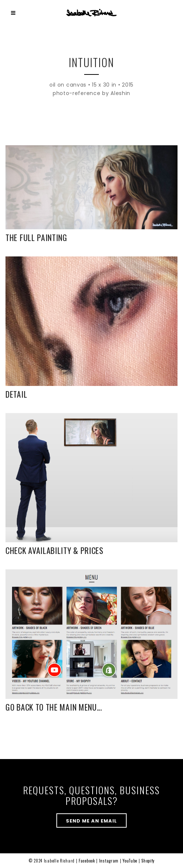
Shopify (148, 861)
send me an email (91, 821)
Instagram (109, 861)
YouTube (130, 861)
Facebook (87, 861)
